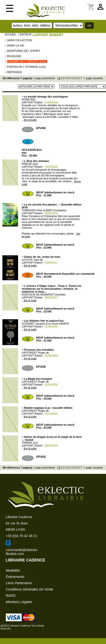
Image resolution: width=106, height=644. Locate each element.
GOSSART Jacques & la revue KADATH (45, 324)
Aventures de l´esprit (23, 51)
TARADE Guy (30, 443)
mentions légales (19, 602)
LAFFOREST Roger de (35, 353)
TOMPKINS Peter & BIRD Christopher (44, 210)
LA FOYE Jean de (32, 260)
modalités (13, 570)
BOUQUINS (14, 56)
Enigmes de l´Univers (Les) (26, 61)
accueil (11, 34)
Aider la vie (15, 45)
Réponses (14, 72)
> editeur (25, 34)
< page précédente (44, 78)
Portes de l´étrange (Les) (26, 67)
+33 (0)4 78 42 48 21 (21, 536)
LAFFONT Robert (48, 35)
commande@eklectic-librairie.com (22, 552)
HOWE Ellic (29, 99)
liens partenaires (19, 583)
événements (15, 577)
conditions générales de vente (29, 589)
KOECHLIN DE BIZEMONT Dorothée (44, 295)
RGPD (11, 596)
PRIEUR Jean (30, 164)
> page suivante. (93, 78)
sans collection (19, 40)
